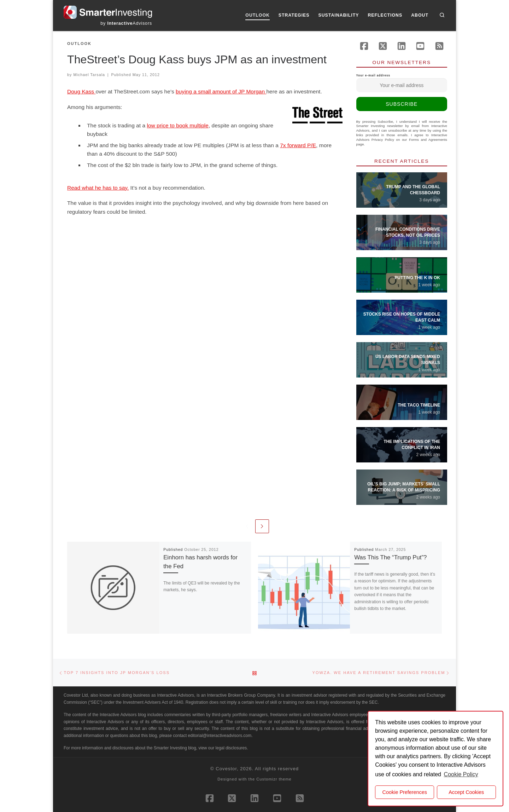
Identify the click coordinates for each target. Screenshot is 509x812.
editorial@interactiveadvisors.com (220, 736)
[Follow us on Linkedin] (402, 46)
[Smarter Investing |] (108, 11)
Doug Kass (81, 91)
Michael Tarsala (89, 75)
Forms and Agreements (428, 140)
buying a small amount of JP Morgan (221, 91)
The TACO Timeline (419, 405)
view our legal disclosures (223, 748)
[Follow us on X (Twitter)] (383, 46)
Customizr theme (274, 779)
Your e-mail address (402, 83)
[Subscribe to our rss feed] (439, 46)
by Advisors (126, 23)
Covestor (226, 769)
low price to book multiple (178, 125)
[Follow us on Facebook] (364, 46)
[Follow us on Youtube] (420, 46)
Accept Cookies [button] (466, 792)
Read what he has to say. (98, 188)
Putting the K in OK (417, 278)
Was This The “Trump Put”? (390, 557)
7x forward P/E (298, 145)
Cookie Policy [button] (461, 774)
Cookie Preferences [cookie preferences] (405, 792)
